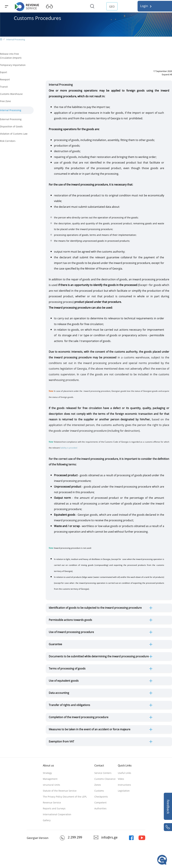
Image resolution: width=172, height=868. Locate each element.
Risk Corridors (8, 141)
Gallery (47, 820)
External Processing (11, 119)
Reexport (5, 79)
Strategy (47, 773)
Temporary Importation (13, 65)
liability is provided (69, 448)
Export (4, 72)
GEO (112, 7)
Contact (99, 765)
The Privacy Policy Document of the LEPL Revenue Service (65, 800)
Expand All (167, 74)
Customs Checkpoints (101, 794)
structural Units (51, 785)
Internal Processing (16, 39)
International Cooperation (57, 814)
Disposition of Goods (11, 126)
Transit (4, 87)
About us (48, 765)
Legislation (124, 791)
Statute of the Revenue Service (60, 791)
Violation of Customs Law (14, 134)
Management (50, 779)
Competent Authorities (100, 805)
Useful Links (124, 773)
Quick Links (125, 765)
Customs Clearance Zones (105, 782)
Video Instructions (124, 782)
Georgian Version (38, 838)
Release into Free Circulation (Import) (11, 56)
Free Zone (5, 101)
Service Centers (103, 773)
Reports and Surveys (54, 808)
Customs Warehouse (11, 94)
